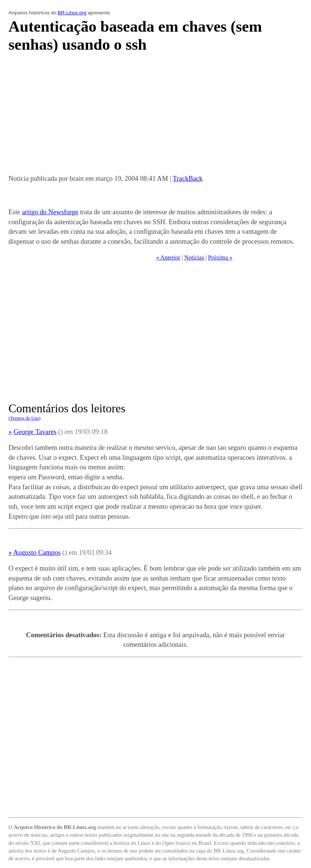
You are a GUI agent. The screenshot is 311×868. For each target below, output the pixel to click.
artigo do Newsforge (50, 212)
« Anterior (168, 257)
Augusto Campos (37, 552)
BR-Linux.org (72, 13)
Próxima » (220, 257)
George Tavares (35, 432)
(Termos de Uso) (24, 418)
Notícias (194, 257)
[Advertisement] (155, 116)
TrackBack (188, 178)
